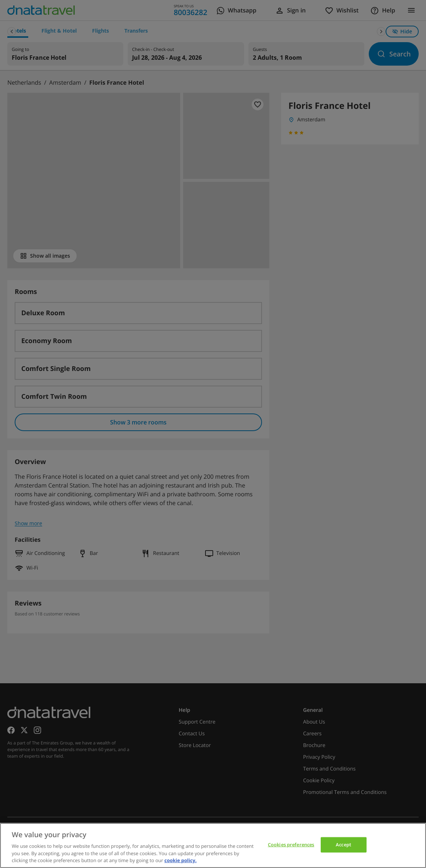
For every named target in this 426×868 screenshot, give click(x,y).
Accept (343, 845)
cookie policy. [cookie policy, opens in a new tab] (181, 860)
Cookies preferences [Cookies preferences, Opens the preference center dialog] (291, 845)
